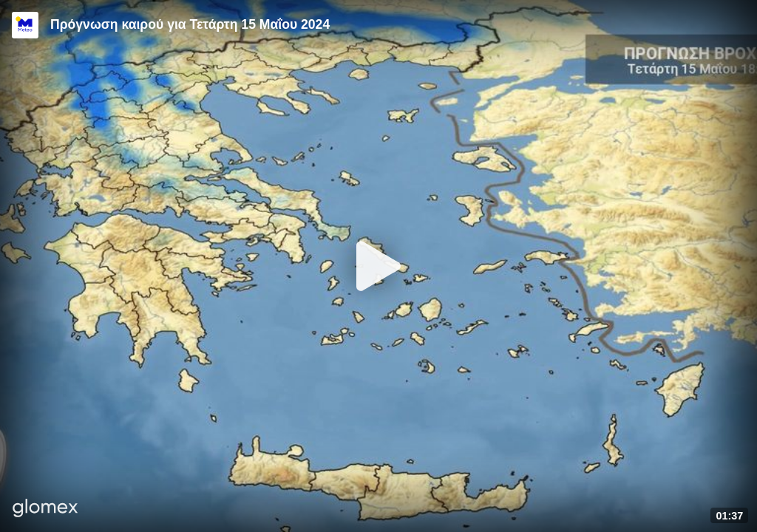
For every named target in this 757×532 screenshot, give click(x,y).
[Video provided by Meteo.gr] (25, 25)
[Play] (378, 266)
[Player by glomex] (45, 509)
